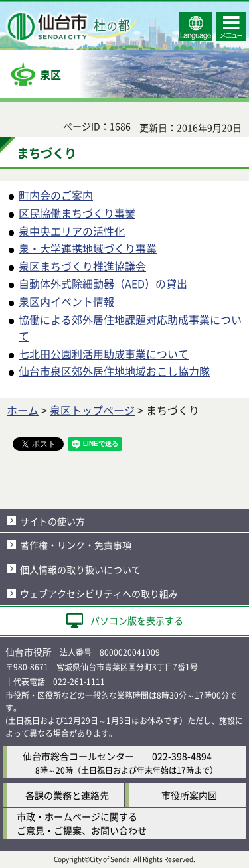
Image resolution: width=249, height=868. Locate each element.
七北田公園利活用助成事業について (104, 354)
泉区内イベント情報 (66, 301)
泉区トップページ (92, 410)
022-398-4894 (182, 756)
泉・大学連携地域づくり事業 (88, 248)
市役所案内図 (189, 795)
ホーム (23, 410)
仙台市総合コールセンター (78, 756)
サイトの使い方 (52, 521)
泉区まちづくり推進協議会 (82, 266)
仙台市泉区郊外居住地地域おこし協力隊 (114, 371)
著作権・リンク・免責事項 (76, 545)
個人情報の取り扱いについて (80, 569)
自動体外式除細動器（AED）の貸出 (103, 283)
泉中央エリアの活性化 (72, 231)
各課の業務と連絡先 (67, 795)
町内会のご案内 (56, 195)
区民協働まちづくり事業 (77, 213)
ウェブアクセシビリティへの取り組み (99, 593)
